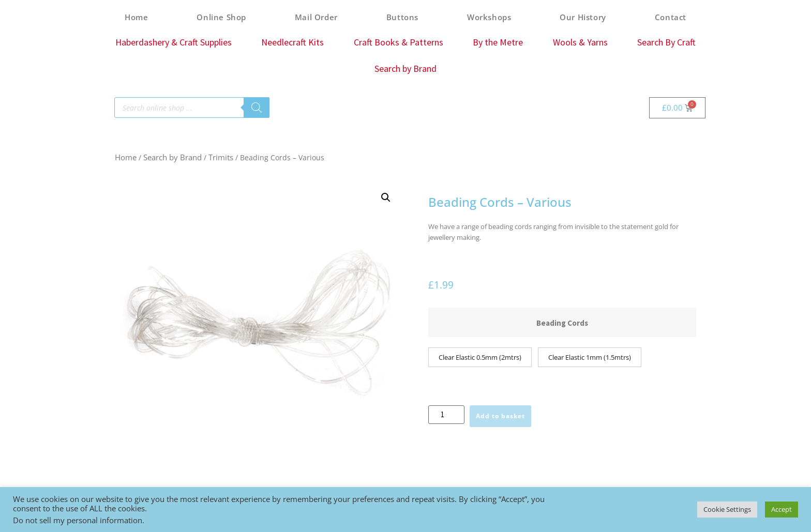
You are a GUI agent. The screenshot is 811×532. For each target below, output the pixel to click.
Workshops (489, 17)
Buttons (402, 17)
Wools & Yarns (580, 42)
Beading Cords (562, 323)
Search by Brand (405, 69)
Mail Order (316, 17)
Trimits (221, 157)
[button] (386, 197)
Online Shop (221, 17)
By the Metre (498, 42)
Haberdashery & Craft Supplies (174, 42)
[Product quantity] (446, 415)
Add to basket (500, 416)
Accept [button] (782, 509)
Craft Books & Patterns (399, 42)
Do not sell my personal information (78, 520)
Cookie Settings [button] (727, 509)
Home (136, 17)
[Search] (257, 108)
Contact (671, 17)
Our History (583, 17)
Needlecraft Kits (292, 42)
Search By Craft (666, 42)
